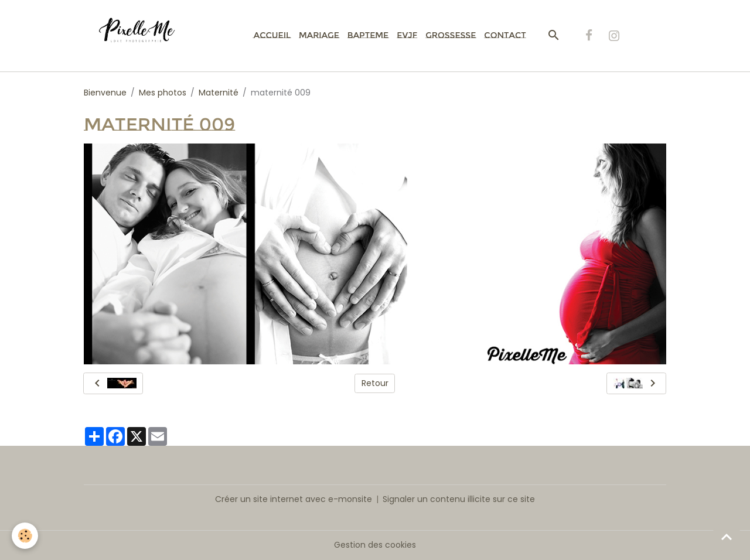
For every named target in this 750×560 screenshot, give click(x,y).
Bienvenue (105, 93)
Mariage (319, 35)
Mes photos (163, 93)
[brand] (143, 36)
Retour (375, 383)
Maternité (219, 93)
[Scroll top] (727, 537)
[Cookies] (25, 536)
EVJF (407, 35)
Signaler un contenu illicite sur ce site (459, 499)
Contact (505, 35)
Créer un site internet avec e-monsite (294, 499)
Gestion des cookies (375, 545)
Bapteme (368, 35)
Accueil (272, 35)
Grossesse (451, 35)
